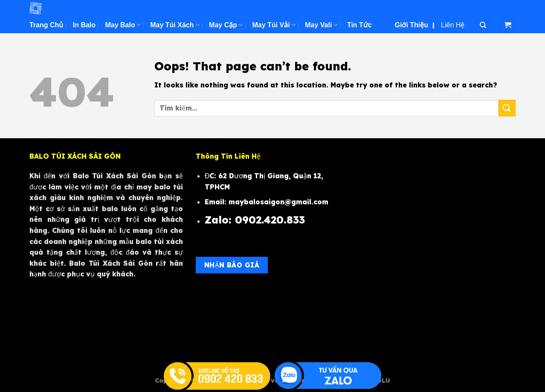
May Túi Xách (175, 25)
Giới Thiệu (412, 25)
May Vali (321, 25)
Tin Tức (359, 25)
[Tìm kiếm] (483, 25)
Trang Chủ (46, 25)
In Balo (84, 25)
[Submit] (507, 108)
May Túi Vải (274, 25)
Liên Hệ (453, 25)
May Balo (123, 25)
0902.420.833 (272, 220)
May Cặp (226, 25)
